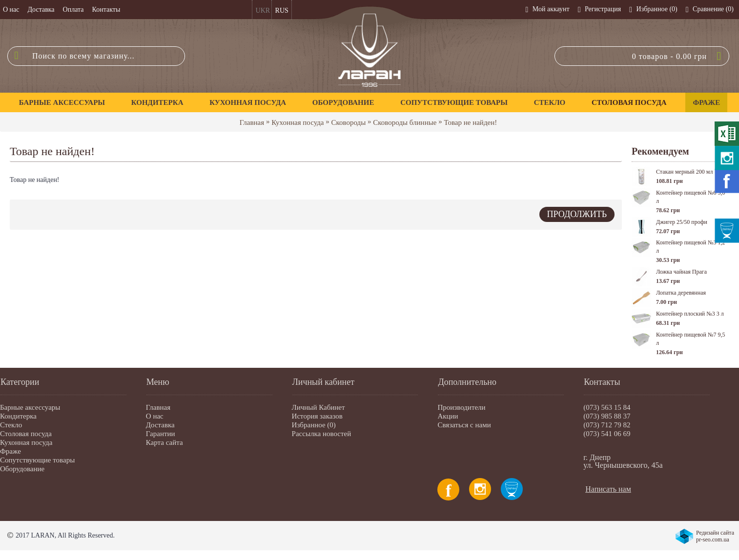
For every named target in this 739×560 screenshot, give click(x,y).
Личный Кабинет (318, 407)
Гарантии (161, 434)
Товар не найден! (470, 122)
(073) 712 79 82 (607, 425)
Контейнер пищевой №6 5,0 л (690, 197)
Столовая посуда (26, 434)
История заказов (317, 416)
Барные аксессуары (30, 407)
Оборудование (22, 469)
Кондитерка (18, 416)
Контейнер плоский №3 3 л (690, 314)
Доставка (160, 425)
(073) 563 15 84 (607, 407)
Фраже (10, 451)
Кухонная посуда (298, 122)
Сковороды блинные (405, 122)
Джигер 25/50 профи (682, 222)
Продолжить (577, 214)
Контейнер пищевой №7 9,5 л (690, 339)
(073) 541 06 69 (607, 434)
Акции (448, 416)
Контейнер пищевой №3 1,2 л (690, 247)
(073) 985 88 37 (607, 416)
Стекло (11, 425)
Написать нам (608, 489)
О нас (155, 416)
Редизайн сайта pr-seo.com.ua (715, 536)
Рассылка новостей (322, 434)
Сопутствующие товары (37, 460)
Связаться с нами (464, 425)
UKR (263, 10)
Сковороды (349, 122)
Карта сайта (164, 442)
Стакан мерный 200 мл (684, 172)
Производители (461, 407)
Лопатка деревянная (681, 293)
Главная (252, 122)
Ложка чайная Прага (681, 272)
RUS (282, 10)
